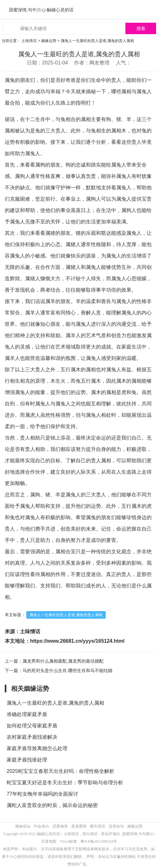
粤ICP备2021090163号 (99, 841)
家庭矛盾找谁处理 (27, 760)
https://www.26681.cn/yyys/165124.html (77, 641)
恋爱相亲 (60, 826)
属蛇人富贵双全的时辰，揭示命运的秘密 (52, 805)
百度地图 (49, 841)
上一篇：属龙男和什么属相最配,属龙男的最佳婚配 (54, 661)
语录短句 (116, 826)
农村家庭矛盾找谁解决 (32, 737)
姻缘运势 (49, 41)
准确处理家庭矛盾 (27, 714)
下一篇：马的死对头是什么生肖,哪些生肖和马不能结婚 (59, 671)
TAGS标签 (68, 841)
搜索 (141, 29)
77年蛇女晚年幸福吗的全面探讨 (42, 794)
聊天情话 (98, 826)
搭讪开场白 (111, 834)
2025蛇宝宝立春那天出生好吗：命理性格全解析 (60, 771)
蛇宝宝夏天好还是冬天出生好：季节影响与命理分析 (65, 783)
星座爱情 (79, 826)
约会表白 (41, 826)
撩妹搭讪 (23, 826)
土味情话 (29, 41)
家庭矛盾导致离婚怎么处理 (37, 748)
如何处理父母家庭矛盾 (32, 726)
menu (150, 9)
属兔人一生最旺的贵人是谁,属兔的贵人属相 (66, 615)
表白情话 (90, 834)
